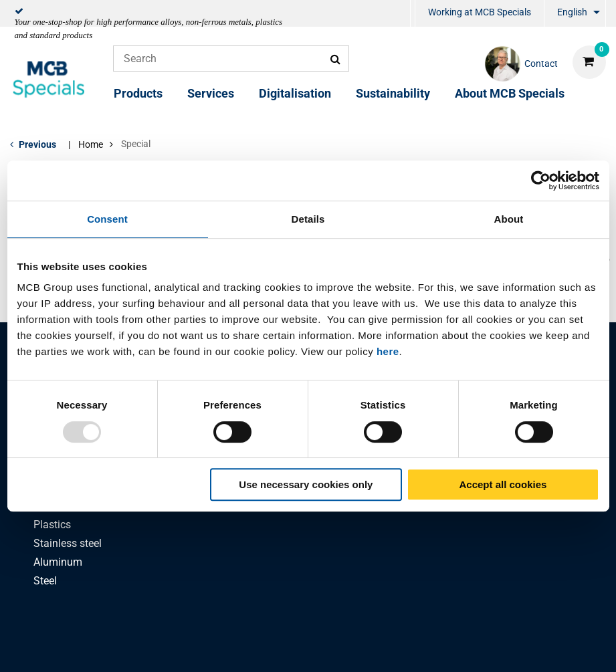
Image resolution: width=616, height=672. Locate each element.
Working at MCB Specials (480, 12)
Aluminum (58, 562)
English (572, 12)
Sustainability (393, 93)
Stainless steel (68, 543)
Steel (45, 581)
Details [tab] (308, 219)
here (388, 351)
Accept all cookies (503, 484)
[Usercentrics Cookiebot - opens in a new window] (541, 181)
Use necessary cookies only (306, 484)
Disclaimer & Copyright (487, 647)
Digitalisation (295, 93)
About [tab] (509, 219)
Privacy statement (174, 647)
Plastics (52, 525)
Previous (37, 144)
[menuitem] (413, 14)
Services (211, 93)
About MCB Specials (510, 93)
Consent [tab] (107, 219)
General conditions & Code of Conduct (324, 647)
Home (91, 144)
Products (138, 93)
